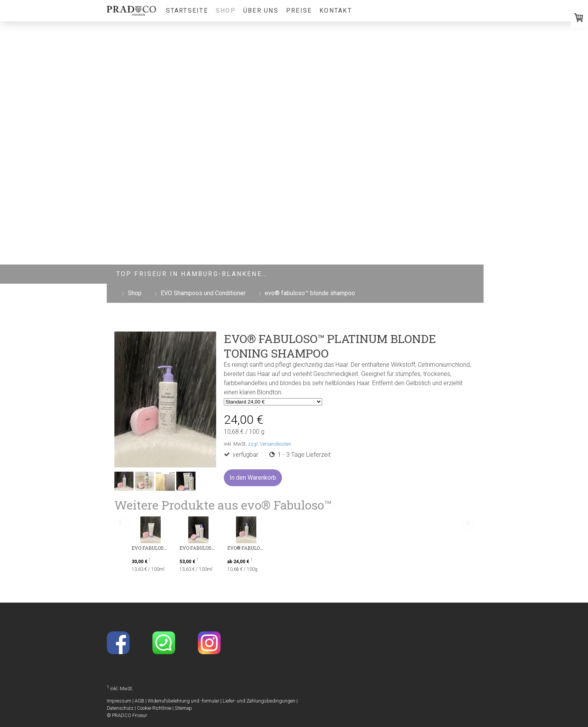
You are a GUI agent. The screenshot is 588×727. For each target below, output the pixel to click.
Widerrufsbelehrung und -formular (183, 701)
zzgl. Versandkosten (270, 444)
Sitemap (183, 708)
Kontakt (336, 11)
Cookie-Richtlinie (154, 708)
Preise (299, 11)
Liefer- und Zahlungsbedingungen (259, 701)
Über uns (261, 11)
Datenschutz (120, 708)
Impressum (119, 701)
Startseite (187, 11)
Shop (226, 11)
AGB (139, 701)
